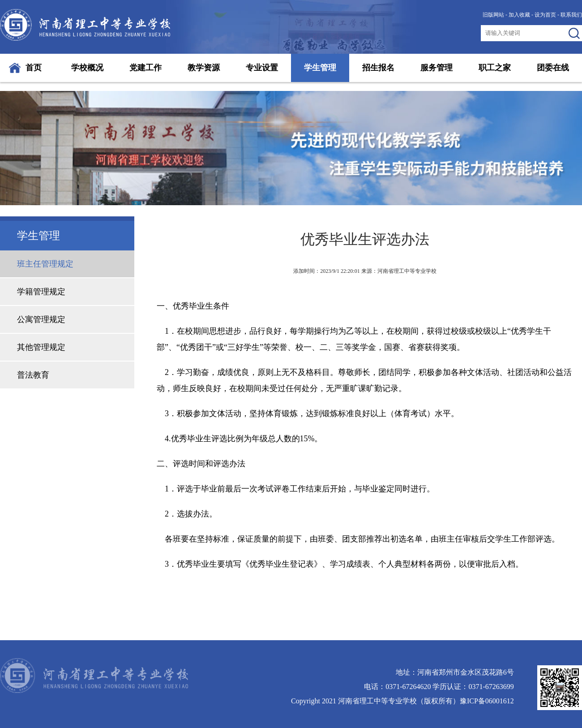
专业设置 (262, 68)
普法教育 (33, 375)
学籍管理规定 (41, 292)
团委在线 (553, 68)
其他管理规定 (41, 347)
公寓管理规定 (41, 319)
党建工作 (145, 68)
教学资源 (204, 68)
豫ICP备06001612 (487, 701)
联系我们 (571, 15)
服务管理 (436, 68)
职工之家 (495, 68)
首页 (34, 68)
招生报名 (378, 68)
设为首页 (545, 15)
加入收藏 (519, 15)
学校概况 (87, 68)
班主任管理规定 (45, 264)
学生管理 (320, 68)
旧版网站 (493, 15)
